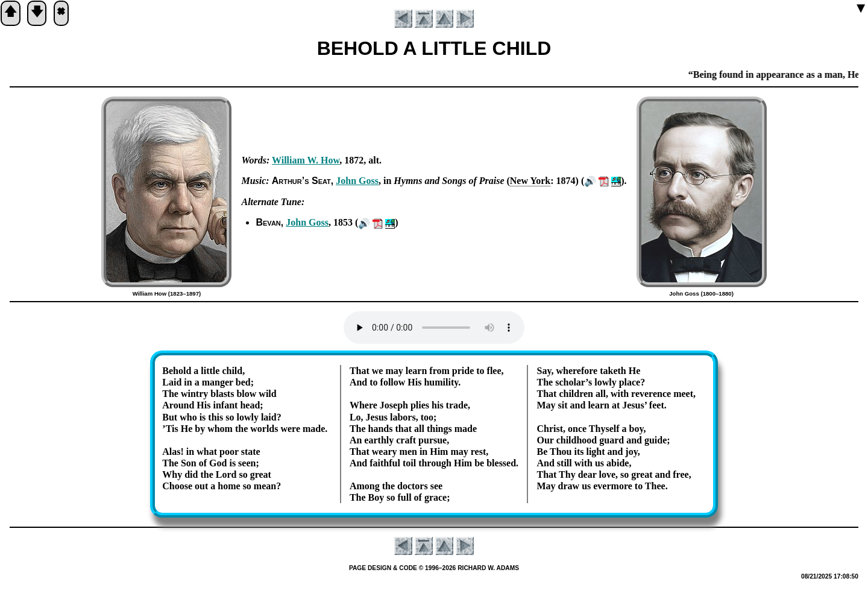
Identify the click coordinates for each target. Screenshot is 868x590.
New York (530, 181)
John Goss (357, 181)
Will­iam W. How (306, 160)
